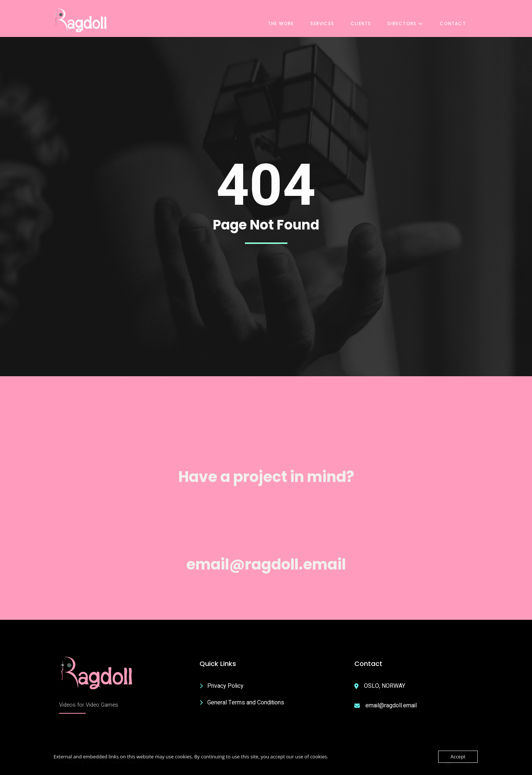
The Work (288, 19)
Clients (368, 19)
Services (330, 19)
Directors (413, 19)
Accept (458, 757)
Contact (460, 19)
